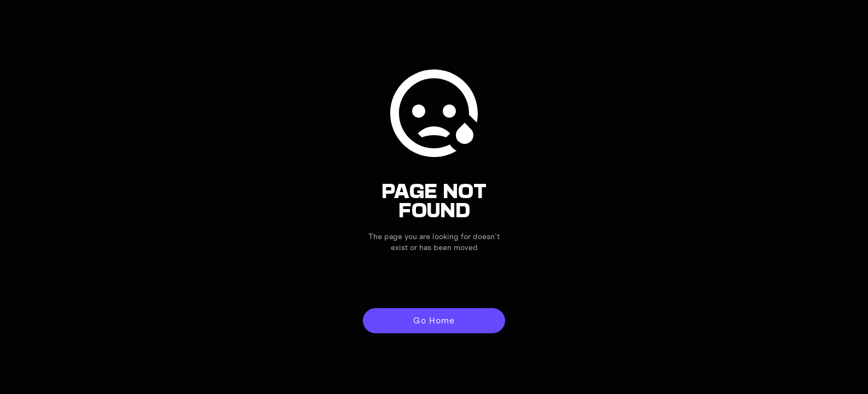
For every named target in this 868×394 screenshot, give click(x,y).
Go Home (434, 320)
